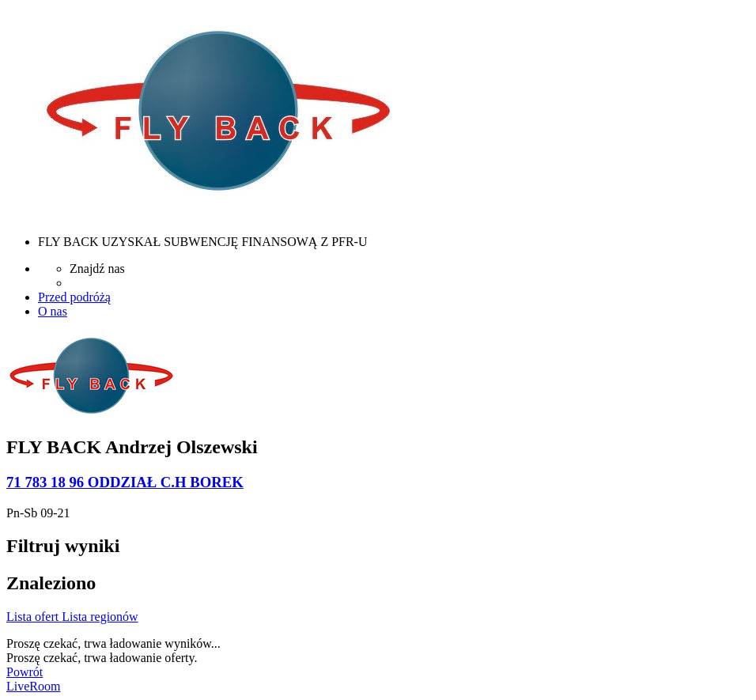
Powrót (25, 672)
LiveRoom (33, 686)
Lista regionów (100, 617)
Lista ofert (34, 617)
